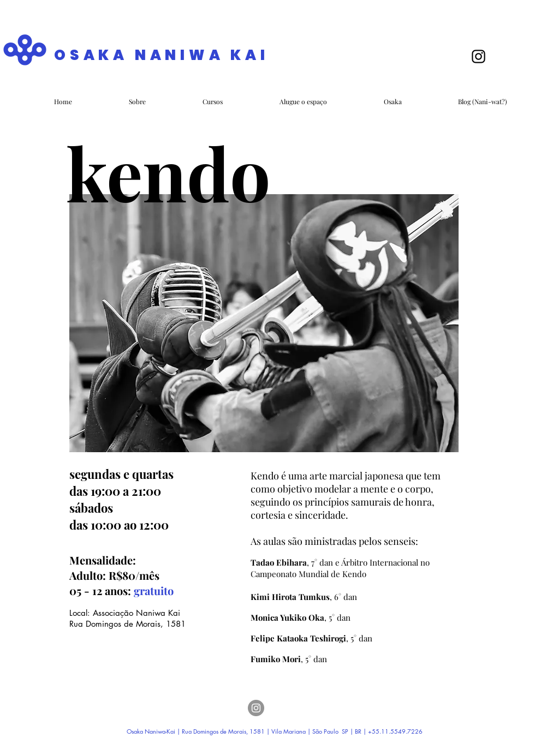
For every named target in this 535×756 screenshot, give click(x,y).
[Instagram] (256, 708)
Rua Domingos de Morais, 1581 (129, 624)
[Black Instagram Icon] (478, 56)
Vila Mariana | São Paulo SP (310, 731)
